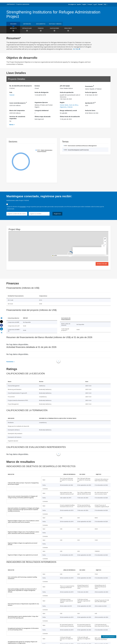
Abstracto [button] (13, 30)
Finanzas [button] (41, 30)
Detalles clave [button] (27, 30)
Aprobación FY (90, 103)
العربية (95, 4)
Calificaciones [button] (54, 30)
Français (90, 4)
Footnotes (10, 362)
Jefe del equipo (65, 86)
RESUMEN (13, 24)
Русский (100, 4)
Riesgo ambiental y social (68, 110)
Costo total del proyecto (18, 103)
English (84, 4)
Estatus (37, 86)
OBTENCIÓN (27, 24)
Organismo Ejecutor (41, 102)
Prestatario (89, 86)
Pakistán (12, 95)
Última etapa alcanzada (43, 117)
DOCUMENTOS (41, 24)
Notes (11, 125)
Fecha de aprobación (67, 92)
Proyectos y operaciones (23, 4)
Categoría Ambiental (42, 110)
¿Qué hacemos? (11, 4)
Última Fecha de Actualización (70, 117)
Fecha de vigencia (91, 92)
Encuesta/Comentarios (109, 637)
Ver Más (77, 49)
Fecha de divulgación (42, 92)
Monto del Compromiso (17, 110)
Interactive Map (102, 264)
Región (62, 102)
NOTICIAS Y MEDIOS (55, 24)
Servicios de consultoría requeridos (17, 118)
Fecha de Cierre (90, 110)
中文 (105, 4)
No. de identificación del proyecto (21, 86)
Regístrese (57, 214)
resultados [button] (68, 30)
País (11, 92)
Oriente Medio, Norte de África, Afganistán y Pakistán (69, 106)
